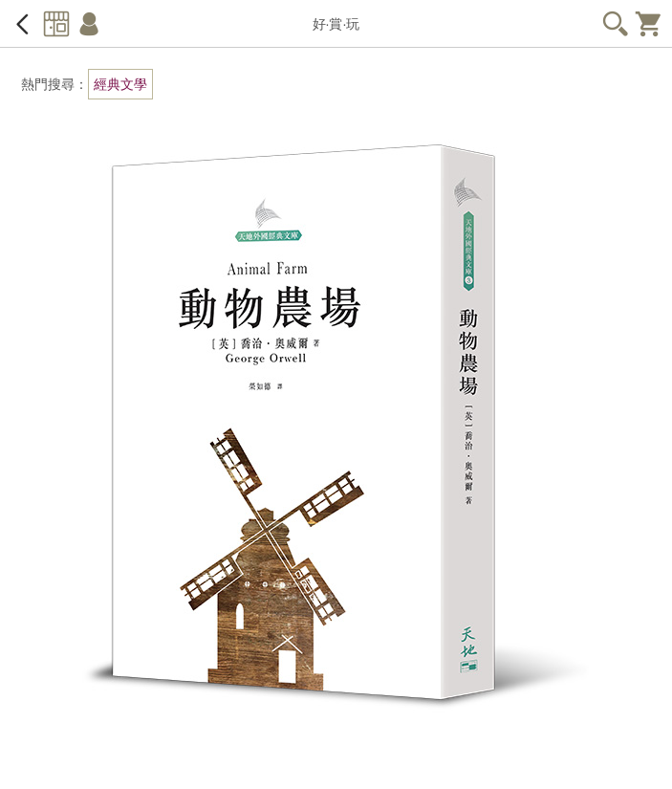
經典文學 (120, 84)
